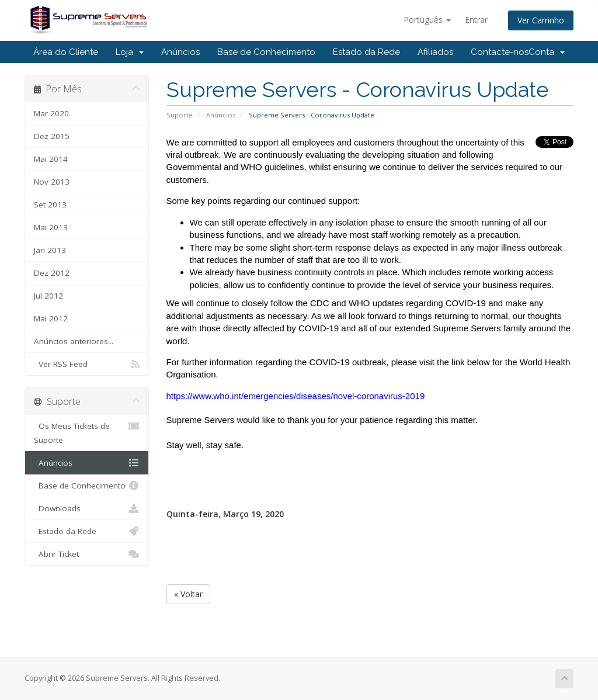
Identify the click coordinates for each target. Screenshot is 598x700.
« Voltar (188, 594)
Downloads (87, 508)
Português (427, 20)
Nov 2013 (52, 182)
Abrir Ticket (87, 554)
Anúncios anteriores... (74, 341)
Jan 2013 (50, 250)
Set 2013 (50, 205)
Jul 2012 (48, 296)
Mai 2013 (51, 227)
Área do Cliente (66, 52)
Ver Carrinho (541, 20)
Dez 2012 (52, 273)
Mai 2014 (51, 159)
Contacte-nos (500, 52)
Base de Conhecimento (266, 52)
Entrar (476, 20)
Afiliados (435, 52)
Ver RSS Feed (87, 364)
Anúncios (180, 52)
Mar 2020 (51, 113)
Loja (130, 52)
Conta (547, 52)
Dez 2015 (52, 136)
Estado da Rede (366, 52)
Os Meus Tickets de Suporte (87, 432)
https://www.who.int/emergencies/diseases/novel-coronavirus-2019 (296, 396)
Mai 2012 (51, 318)
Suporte (180, 115)
